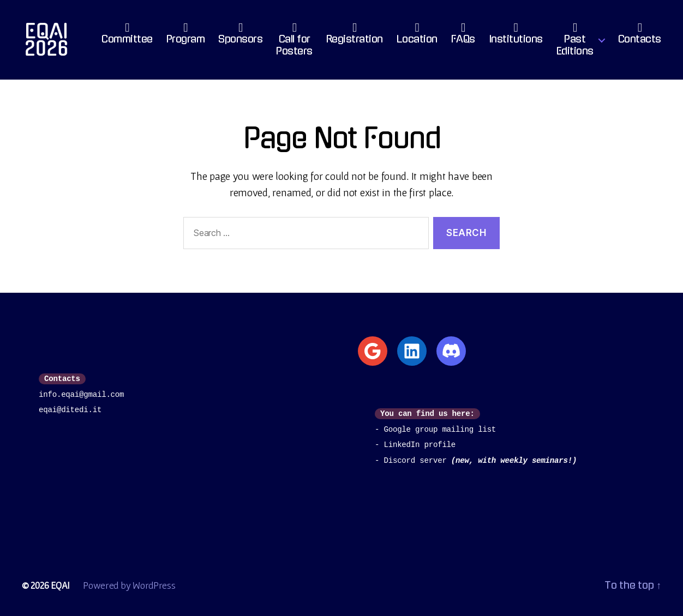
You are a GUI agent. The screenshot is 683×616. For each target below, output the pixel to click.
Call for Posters (294, 42)
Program (186, 36)
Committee (127, 36)
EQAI (60, 585)
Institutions (516, 36)
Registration (355, 36)
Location (417, 36)
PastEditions (575, 42)
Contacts (640, 36)
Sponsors (240, 36)
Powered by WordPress (129, 585)
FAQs (463, 36)
